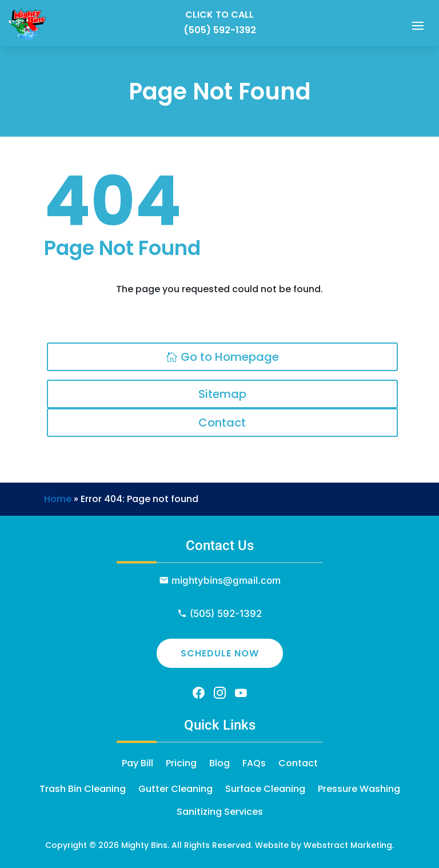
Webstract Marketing (348, 845)
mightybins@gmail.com (226, 580)
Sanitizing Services (220, 812)
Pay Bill (137, 763)
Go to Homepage (230, 357)
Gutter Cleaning (175, 789)
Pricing (181, 763)
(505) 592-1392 (220, 30)
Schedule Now (220, 653)
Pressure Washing (359, 789)
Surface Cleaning (265, 789)
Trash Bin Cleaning (83, 789)
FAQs (254, 763)
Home (58, 499)
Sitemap (222, 394)
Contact (222, 423)
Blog (219, 763)
